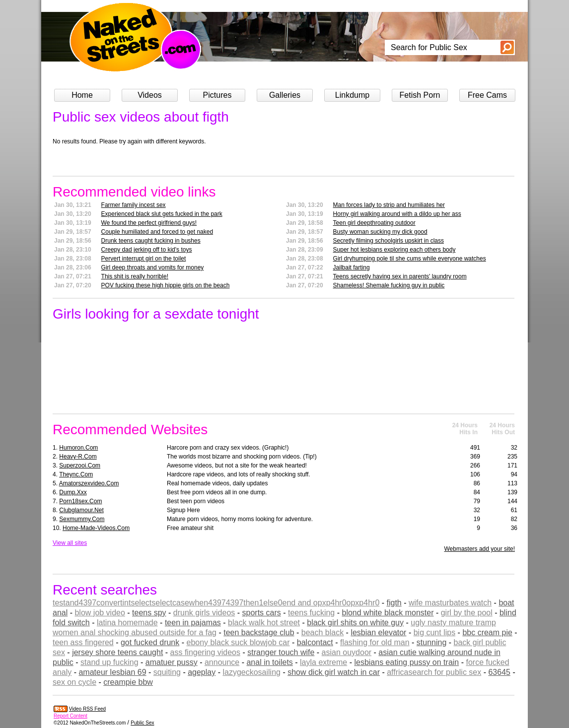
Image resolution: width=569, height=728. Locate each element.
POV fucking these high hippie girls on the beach (166, 285)
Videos (150, 95)
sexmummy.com (82, 519)
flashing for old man (375, 642)
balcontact (315, 642)
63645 (499, 672)
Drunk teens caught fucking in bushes (151, 241)
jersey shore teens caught (117, 652)
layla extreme (323, 662)
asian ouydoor (347, 652)
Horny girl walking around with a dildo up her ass (397, 214)
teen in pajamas (193, 623)
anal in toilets (269, 662)
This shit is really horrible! (135, 276)
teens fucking (311, 613)
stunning (432, 642)
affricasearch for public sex (434, 672)
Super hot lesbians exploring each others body (394, 250)
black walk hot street (264, 623)
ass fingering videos (205, 652)
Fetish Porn (420, 95)
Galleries (285, 95)
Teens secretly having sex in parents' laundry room (400, 276)
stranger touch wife (281, 652)
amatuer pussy (172, 662)
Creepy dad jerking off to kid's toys (147, 250)
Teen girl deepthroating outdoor (374, 223)
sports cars (262, 613)
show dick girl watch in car (334, 672)
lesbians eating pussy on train (406, 662)
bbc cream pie (487, 632)
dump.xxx (73, 492)
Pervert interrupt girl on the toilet (144, 259)
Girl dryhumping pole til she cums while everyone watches (410, 259)
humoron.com (78, 448)
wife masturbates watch (450, 603)
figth (394, 603)
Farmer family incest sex (134, 205)
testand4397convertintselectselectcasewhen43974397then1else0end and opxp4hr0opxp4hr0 (216, 603)
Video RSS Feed (87, 709)
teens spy (149, 613)
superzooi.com (80, 465)
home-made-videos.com (96, 528)
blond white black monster (388, 613)
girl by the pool (467, 613)
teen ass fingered (83, 642)
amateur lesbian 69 (112, 672)
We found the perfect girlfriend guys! (149, 223)
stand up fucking (109, 662)
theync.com (76, 474)
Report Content (71, 716)
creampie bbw (128, 682)
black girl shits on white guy (355, 623)
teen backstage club (259, 632)
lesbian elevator (378, 632)
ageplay (202, 672)
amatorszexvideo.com (89, 483)
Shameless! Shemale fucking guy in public (389, 285)
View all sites (70, 543)
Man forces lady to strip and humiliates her (389, 205)
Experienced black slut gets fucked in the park (162, 214)
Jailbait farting (352, 267)
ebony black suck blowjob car (238, 642)
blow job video (100, 613)
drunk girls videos (204, 613)
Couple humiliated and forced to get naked (157, 232)
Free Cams (487, 95)
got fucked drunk (150, 642)
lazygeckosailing (251, 672)
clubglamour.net (81, 510)
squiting (167, 672)
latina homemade (127, 623)
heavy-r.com (78, 457)
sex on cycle (74, 682)
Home (82, 95)
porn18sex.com (80, 501)
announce (222, 662)
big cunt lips (435, 632)
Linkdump (352, 95)
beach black (322, 632)
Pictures (217, 95)
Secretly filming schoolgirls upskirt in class (389, 241)
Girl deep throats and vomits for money (153, 267)
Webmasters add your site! (479, 549)
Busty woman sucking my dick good (380, 232)
